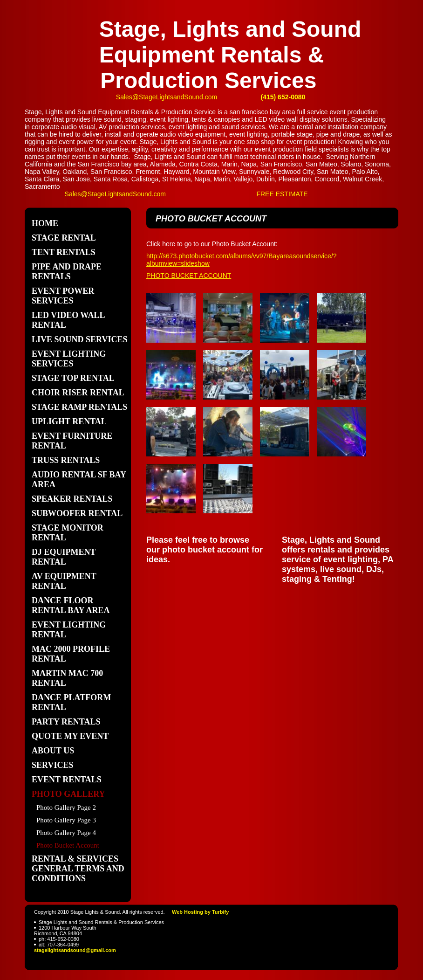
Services (52, 765)
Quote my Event (70, 736)
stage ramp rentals (79, 407)
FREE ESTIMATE (282, 194)
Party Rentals (66, 722)
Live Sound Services (79, 339)
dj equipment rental (64, 557)
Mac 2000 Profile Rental (71, 654)
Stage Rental (64, 238)
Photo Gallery (68, 794)
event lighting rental (69, 630)
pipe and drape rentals (67, 272)
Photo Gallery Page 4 (66, 833)
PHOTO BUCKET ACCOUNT (189, 276)
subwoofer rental (77, 513)
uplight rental (69, 421)
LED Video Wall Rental (68, 320)
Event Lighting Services (69, 359)
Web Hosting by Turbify (200, 912)
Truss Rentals (66, 460)
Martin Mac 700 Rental (67, 678)
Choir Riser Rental (78, 393)
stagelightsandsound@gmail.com (75, 950)
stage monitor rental (68, 533)
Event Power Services (63, 296)
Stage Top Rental (73, 378)
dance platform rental (71, 702)
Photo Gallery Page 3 (66, 820)
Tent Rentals (64, 252)
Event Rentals (67, 780)
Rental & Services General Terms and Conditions (78, 869)
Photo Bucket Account (68, 845)
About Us (53, 751)
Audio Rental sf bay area (79, 480)
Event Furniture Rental (72, 441)
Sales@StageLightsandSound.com (167, 97)
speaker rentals (72, 499)
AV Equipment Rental (64, 581)
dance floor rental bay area (71, 605)
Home (45, 223)
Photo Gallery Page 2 (66, 807)
